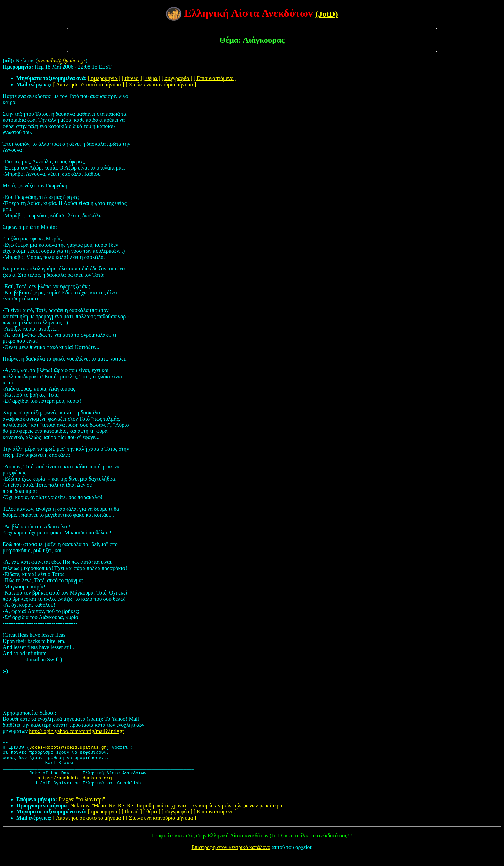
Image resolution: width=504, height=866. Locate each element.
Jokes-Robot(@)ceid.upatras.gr (68, 749)
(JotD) (327, 14)
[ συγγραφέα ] (177, 78)
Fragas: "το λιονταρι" (82, 810)
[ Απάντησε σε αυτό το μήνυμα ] (89, 84)
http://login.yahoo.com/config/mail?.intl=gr (77, 731)
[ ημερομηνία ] (104, 78)
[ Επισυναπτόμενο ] (215, 78)
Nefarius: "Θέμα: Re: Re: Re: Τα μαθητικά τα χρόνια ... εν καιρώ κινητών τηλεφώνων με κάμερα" (177, 816)
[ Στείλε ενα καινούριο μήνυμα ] (161, 84)
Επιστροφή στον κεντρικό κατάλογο (231, 857)
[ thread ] (132, 78)
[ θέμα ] (152, 78)
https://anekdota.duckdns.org (74, 786)
